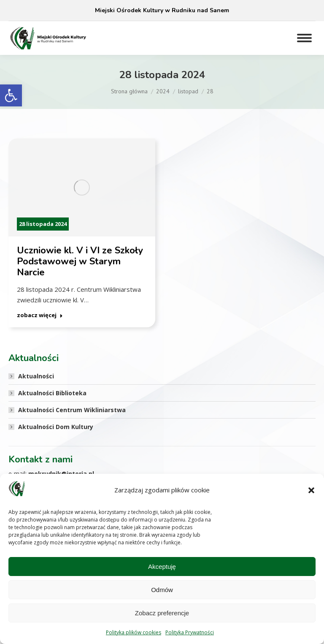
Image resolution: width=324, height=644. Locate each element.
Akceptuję (162, 567)
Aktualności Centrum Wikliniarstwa (72, 410)
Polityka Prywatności (190, 632)
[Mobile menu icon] (304, 38)
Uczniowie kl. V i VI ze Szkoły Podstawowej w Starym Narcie (80, 261)
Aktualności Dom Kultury (56, 427)
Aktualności (36, 376)
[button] (11, 95)
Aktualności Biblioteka (52, 393)
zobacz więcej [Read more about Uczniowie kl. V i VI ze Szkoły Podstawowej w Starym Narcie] (40, 315)
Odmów (162, 590)
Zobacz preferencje (162, 613)
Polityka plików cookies (134, 632)
